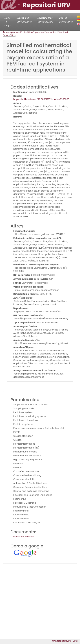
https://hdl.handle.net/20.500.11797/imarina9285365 (41, 99)
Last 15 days (8, 22)
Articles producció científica (18, 32)
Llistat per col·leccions (24, 20)
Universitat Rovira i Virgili (65, 641)
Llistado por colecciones (45, 20)
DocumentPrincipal (24, 537)
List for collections (66, 20)
